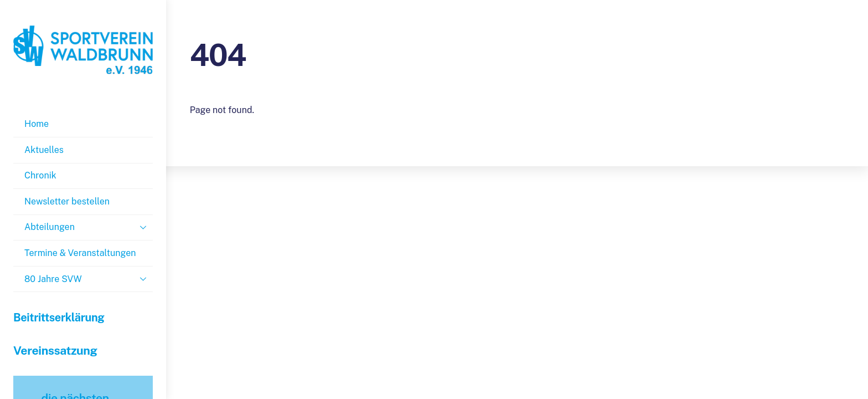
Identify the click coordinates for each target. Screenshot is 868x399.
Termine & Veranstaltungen (80, 253)
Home (37, 124)
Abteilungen (89, 227)
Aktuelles (44, 150)
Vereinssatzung (55, 351)
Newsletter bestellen (67, 201)
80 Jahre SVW (89, 279)
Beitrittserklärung (59, 317)
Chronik (40, 175)
